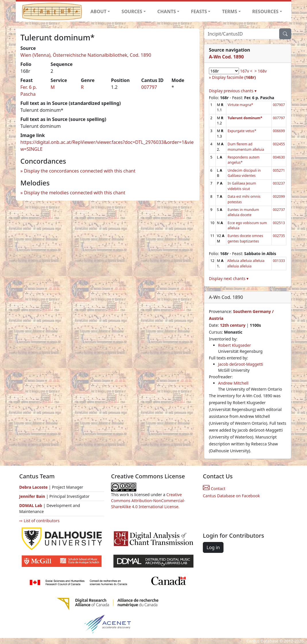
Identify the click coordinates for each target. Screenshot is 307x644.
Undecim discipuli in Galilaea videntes (244, 173)
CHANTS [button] (167, 11)
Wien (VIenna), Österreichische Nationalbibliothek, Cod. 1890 (86, 55)
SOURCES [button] (132, 11)
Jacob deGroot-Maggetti (241, 364)
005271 (279, 170)
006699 (279, 131)
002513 (279, 223)
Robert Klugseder (235, 345)
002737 (279, 210)
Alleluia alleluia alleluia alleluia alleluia (246, 263)
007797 (149, 87)
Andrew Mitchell (233, 383)
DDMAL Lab (31, 505)
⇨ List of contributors (39, 521)
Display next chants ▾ (229, 278)
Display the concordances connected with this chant (80, 171)
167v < (246, 71)
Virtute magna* (240, 105)
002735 (279, 236)
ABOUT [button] (98, 11)
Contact (214, 489)
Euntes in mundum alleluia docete (243, 212)
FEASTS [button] (199, 11)
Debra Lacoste (33, 487)
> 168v (261, 71)
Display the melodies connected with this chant (74, 193)
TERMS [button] (230, 11)
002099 (279, 196)
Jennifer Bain (33, 496)
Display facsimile (234, 77)
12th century (233, 325)
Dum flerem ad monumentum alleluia (246, 147)
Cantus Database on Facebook (231, 496)
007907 (279, 105)
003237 (279, 183)
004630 (279, 157)
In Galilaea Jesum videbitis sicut (242, 186)
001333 (279, 261)
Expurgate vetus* (242, 131)
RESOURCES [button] (265, 11)
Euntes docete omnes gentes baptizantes (245, 238)
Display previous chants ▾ (233, 91)
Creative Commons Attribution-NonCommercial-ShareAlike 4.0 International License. (148, 501)
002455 (279, 144)
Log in (213, 547)
